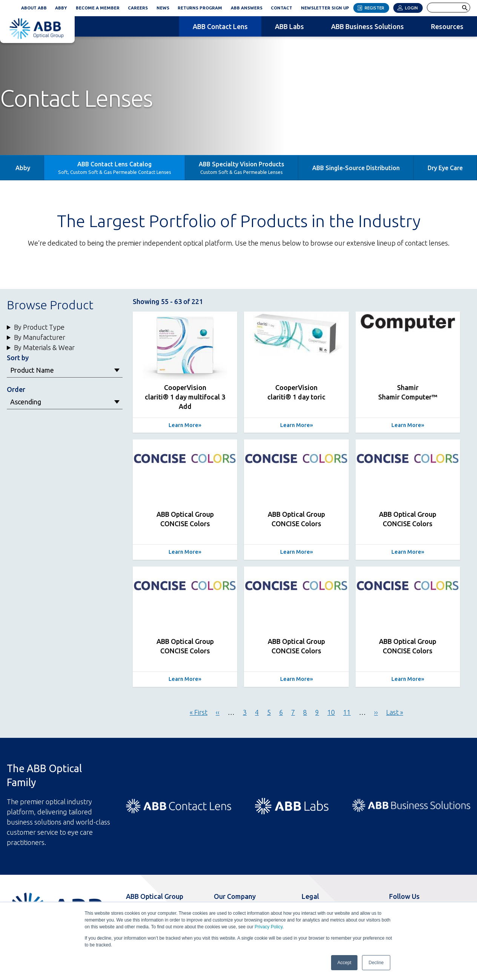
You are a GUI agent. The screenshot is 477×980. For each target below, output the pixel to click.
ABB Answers (247, 8)
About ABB (34, 8)
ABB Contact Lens (220, 26)
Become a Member (98, 8)
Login (411, 8)
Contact (281, 8)
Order (16, 389)
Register (374, 8)
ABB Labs (289, 26)
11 (347, 712)
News (163, 8)
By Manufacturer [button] (40, 337)
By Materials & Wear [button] (44, 347)
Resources (447, 26)
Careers (138, 8)
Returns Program (200, 8)
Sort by (18, 358)
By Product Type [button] (39, 327)
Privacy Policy (268, 927)
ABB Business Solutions (367, 26)
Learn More (183, 425)
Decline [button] (376, 963)
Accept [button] (344, 963)
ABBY (63, 7)
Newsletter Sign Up (327, 7)
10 (331, 712)
